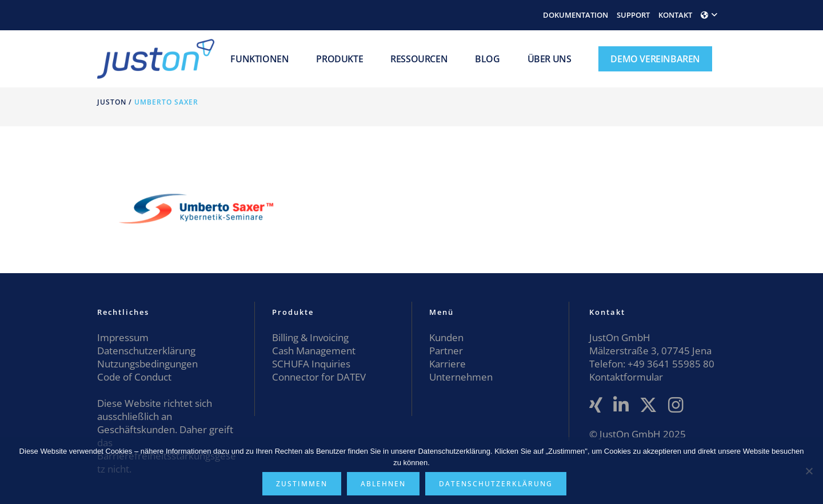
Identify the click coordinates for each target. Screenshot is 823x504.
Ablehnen (383, 484)
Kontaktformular (626, 377)
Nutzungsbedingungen (147, 364)
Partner (446, 351)
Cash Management (314, 351)
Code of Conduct (134, 377)
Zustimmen (302, 484)
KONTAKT (675, 15)
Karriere (448, 364)
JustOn (112, 102)
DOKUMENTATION (576, 15)
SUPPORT (633, 15)
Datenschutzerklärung (146, 351)
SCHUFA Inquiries (311, 364)
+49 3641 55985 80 (670, 364)
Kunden (446, 337)
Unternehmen (461, 377)
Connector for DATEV (319, 377)
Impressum (123, 337)
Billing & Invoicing (310, 337)
